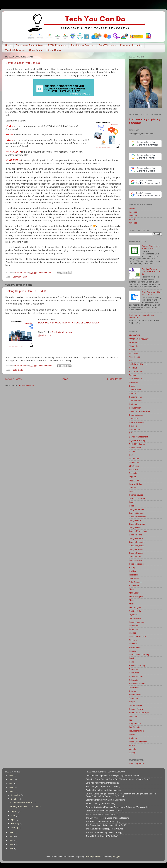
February (15, 823)
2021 (11, 832)
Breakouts (134, 382)
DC (131, 433)
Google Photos (136, 549)
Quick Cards (35, 50)
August (14, 812)
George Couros (136, 495)
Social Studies (136, 705)
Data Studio (18, 370)
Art (130, 361)
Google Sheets (136, 553)
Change (133, 393)
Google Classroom (138, 517)
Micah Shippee (136, 596)
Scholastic (134, 680)
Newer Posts (13, 379)
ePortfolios (134, 466)
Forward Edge (135, 484)
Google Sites (135, 557)
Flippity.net (134, 480)
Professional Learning (131, 45)
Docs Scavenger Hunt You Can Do (151, 293)
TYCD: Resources (57, 45)
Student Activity (136, 709)
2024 (11, 784)
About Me (133, 346)
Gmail (132, 502)
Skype (132, 702)
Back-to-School (136, 371)
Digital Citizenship (137, 440)
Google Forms (136, 535)
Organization (135, 618)
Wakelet (133, 219)
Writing (132, 753)
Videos (132, 745)
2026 (11, 776)
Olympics (133, 615)
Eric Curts (134, 469)
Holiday (132, 571)
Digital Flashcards (137, 444)
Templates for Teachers (83, 45)
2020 (11, 836)
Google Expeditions (138, 531)
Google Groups (136, 538)
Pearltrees (134, 626)
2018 (11, 844)
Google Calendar (137, 509)
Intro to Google (54, 50)
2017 (11, 848)
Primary (133, 651)
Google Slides (135, 560)
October (15, 799)
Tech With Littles (107, 45)
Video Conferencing (138, 742)
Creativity (133, 419)
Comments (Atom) (26, 385)
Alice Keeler (135, 357)
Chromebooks (135, 401)
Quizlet (132, 658)
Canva (132, 386)
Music (132, 604)
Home (8, 45)
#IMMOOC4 (135, 335)
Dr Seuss (133, 451)
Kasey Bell (134, 586)
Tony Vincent (135, 724)
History (132, 568)
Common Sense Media (139, 411)
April (13, 819)
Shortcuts (133, 698)
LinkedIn (133, 216)
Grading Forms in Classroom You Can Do (151, 272)
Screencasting (136, 695)
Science (133, 691)
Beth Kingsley (135, 379)
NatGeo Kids (135, 611)
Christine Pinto (136, 397)
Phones (133, 633)
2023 (11, 788)
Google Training (136, 564)
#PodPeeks (134, 342)
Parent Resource (137, 622)
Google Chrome (136, 513)
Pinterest (133, 640)
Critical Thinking (136, 422)
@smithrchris (45, 335)
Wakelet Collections (14, 50)
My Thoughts (135, 607)
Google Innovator (137, 542)
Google (132, 506)
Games (132, 488)
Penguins (133, 629)
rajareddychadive (93, 857)
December (16, 795)
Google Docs (135, 520)
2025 (11, 780)
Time (131, 720)
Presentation (135, 647)
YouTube (133, 223)
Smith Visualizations (62, 332)
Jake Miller (134, 578)
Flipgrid (132, 477)
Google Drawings (137, 524)
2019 (11, 840)
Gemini (132, 491)
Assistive (133, 368)
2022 (11, 791)
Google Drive (135, 527)
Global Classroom (137, 499)
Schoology (134, 687)
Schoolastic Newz (137, 684)
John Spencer (135, 582)
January (15, 827)
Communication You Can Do (23, 63)
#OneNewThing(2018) (139, 339)
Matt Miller (134, 593)
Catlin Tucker (135, 390)
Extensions (134, 473)
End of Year (134, 462)
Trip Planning (135, 727)
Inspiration (134, 575)
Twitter (132, 208)
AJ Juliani (133, 353)
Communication (20, 277)
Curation (133, 426)
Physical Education (138, 637)
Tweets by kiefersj (137, 764)
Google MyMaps (136, 546)
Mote (131, 600)
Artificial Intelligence (138, 364)
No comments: (46, 273)
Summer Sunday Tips (139, 713)
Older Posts (115, 379)
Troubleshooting (136, 731)
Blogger (117, 857)
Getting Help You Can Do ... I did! (26, 291)
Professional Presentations (29, 45)
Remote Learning (137, 665)
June (13, 815)
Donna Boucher (136, 448)
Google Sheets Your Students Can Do (151, 247)
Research (133, 669)
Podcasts (133, 644)
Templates (134, 716)
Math (131, 589)
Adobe (132, 350)
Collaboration (135, 408)
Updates (133, 738)
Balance (133, 375)
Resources (134, 673)
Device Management (138, 437)
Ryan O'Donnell (136, 676)
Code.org (133, 404)
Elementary (134, 459)
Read (131, 662)
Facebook (134, 212)
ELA (131, 455)
